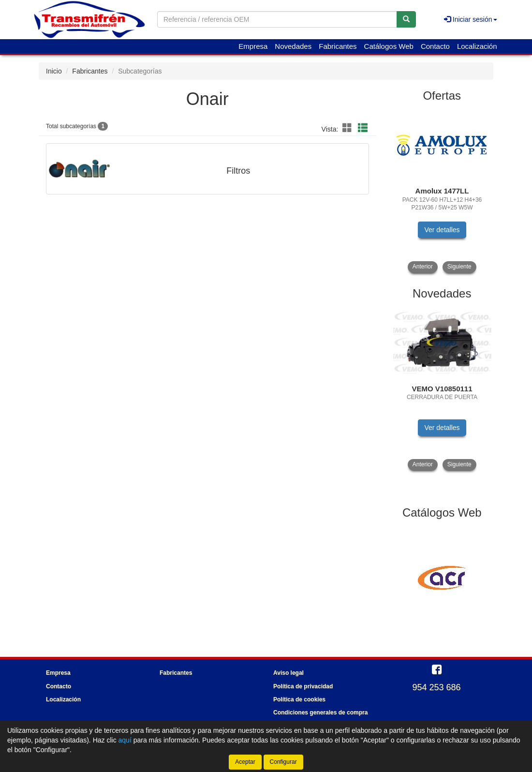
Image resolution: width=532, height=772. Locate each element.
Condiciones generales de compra (320, 713)
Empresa (253, 46)
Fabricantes (338, 46)
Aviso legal (288, 673)
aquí (125, 740)
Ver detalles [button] (442, 230)
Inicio (54, 71)
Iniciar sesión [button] (471, 19)
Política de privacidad (303, 686)
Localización (477, 46)
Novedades (293, 46)
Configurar (283, 762)
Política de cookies (299, 699)
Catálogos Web (389, 46)
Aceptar (245, 762)
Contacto (435, 46)
